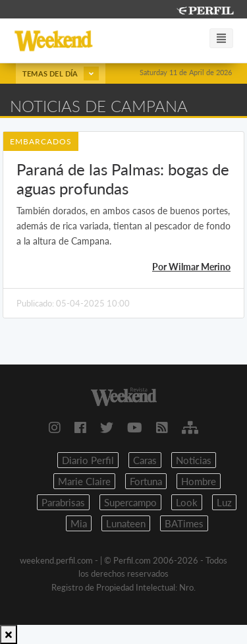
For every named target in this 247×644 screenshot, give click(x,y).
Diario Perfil (88, 460)
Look (187, 502)
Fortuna (146, 481)
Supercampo (130, 502)
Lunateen (126, 523)
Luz (224, 502)
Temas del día (61, 73)
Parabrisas (63, 502)
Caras (145, 460)
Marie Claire (84, 481)
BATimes (184, 523)
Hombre (199, 481)
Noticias (194, 460)
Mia (79, 523)
